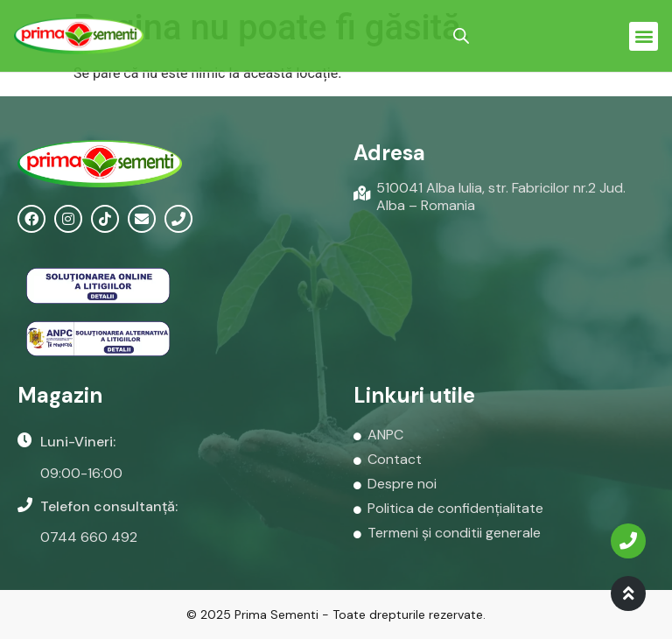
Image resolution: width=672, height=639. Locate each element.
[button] (644, 36)
